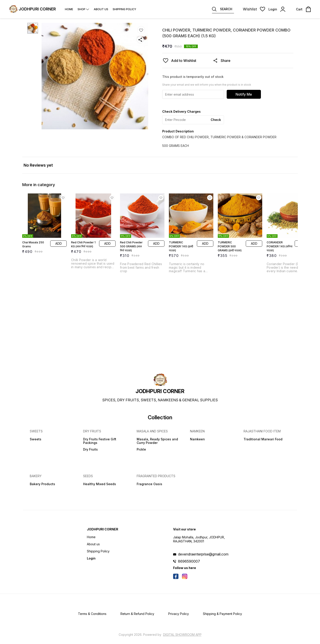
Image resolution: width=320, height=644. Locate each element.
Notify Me (244, 94)
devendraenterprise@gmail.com (203, 554)
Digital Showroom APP (182, 635)
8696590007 (189, 561)
